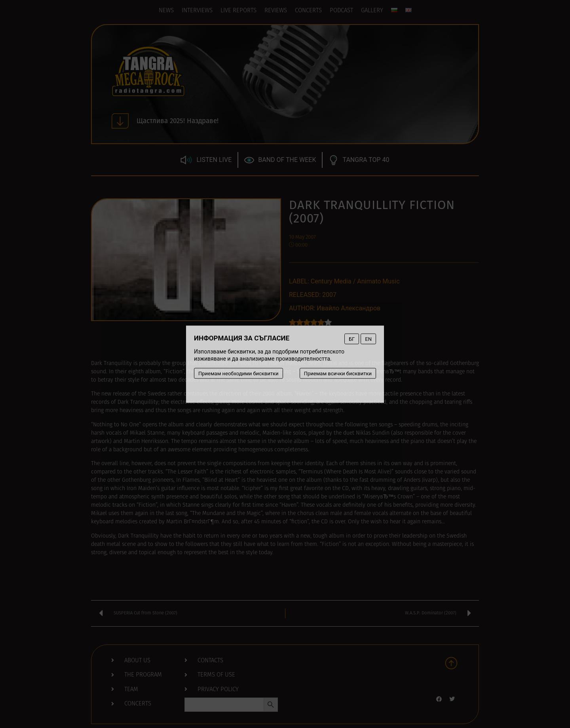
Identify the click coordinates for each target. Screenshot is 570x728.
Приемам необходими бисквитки (238, 373)
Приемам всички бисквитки (338, 373)
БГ (352, 339)
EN (368, 339)
